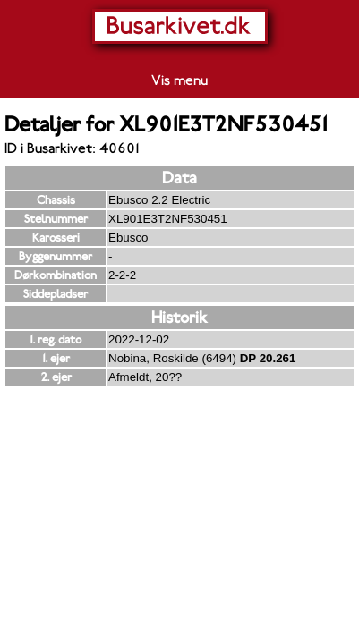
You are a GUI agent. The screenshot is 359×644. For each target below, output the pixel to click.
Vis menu (179, 80)
